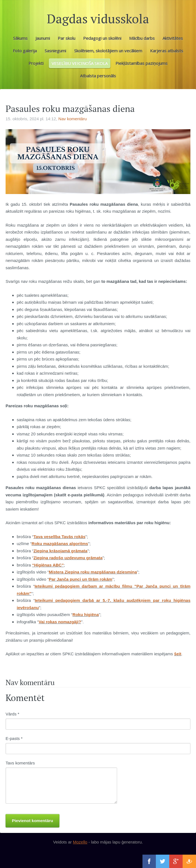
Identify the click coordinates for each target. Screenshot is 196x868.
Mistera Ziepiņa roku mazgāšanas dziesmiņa (93, 572)
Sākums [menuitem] (20, 38)
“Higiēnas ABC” (48, 565)
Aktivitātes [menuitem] (173, 38)
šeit (178, 654)
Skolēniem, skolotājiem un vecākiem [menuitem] (108, 51)
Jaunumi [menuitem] (43, 38)
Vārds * (12, 714)
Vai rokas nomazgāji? (60, 622)
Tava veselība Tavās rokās (59, 537)
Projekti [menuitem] (36, 63)
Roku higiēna (86, 615)
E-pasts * (14, 738)
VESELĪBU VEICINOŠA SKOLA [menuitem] (80, 63)
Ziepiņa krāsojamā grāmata (60, 551)
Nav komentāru (72, 119)
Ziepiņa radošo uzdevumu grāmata (68, 558)
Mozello (80, 842)
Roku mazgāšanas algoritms (60, 544)
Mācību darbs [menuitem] (142, 38)
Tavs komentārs (20, 763)
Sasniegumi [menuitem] (55, 51)
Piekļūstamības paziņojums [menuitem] (141, 63)
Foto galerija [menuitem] (25, 51)
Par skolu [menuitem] (66, 38)
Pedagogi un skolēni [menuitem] (102, 38)
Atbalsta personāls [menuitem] (98, 76)
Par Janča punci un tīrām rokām (81, 579)
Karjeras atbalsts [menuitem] (167, 51)
